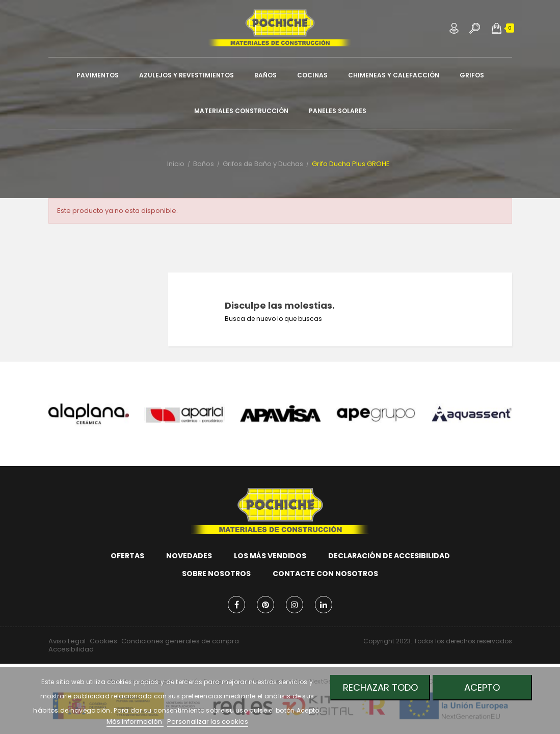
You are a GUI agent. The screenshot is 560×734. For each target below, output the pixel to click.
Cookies (103, 641)
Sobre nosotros (216, 574)
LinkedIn (324, 605)
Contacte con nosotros (325, 574)
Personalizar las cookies (208, 722)
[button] (497, 28)
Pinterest (265, 605)
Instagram (295, 605)
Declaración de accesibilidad (389, 556)
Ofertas (127, 556)
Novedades (189, 556)
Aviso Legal (67, 641)
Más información (135, 722)
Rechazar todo (380, 687)
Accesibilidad (71, 649)
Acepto (483, 687)
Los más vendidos (270, 556)
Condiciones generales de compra (180, 641)
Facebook (236, 605)
